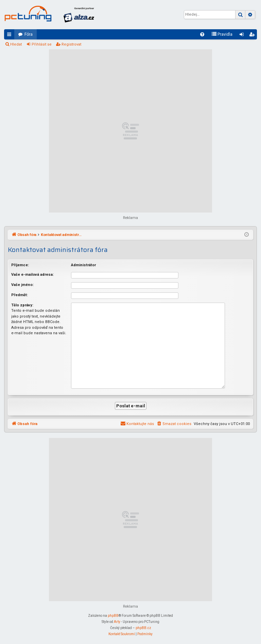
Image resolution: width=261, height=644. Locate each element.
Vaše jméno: (22, 285)
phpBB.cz (143, 627)
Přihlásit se (42, 44)
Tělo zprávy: (22, 305)
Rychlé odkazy (11, 36)
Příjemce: (20, 265)
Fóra (29, 34)
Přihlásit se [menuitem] (243, 36)
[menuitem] (202, 34)
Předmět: (20, 295)
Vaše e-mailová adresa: (32, 275)
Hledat (16, 44)
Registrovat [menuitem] (253, 36)
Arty (117, 621)
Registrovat (71, 44)
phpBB (113, 615)
